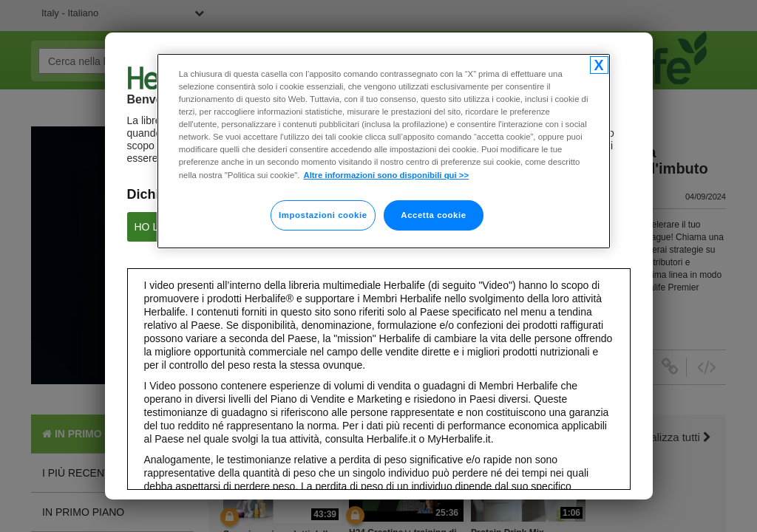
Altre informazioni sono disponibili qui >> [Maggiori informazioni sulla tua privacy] (386, 175)
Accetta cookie (433, 215)
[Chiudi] (599, 65)
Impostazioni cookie (323, 215)
